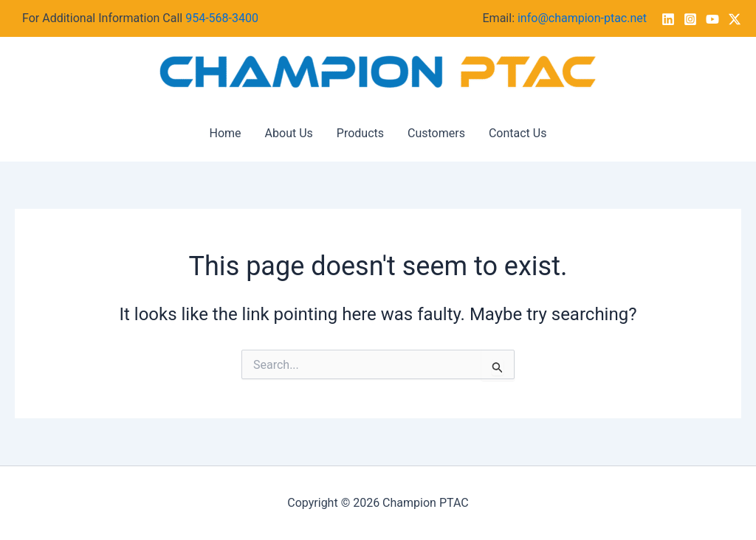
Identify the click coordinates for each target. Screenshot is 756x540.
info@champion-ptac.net (582, 18)
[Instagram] (690, 19)
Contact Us (518, 133)
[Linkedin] (668, 19)
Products (360, 133)
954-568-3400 (222, 18)
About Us (289, 133)
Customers (436, 133)
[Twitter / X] (735, 19)
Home (226, 133)
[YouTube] (712, 19)
